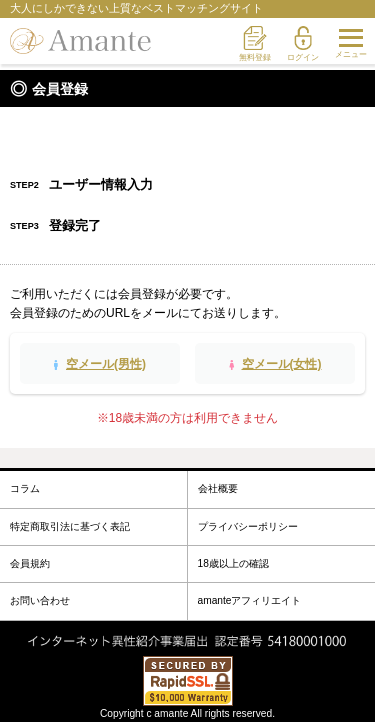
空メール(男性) (106, 364)
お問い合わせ (40, 600)
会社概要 (218, 488)
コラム (25, 488)
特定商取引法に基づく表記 (70, 526)
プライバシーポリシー (248, 526)
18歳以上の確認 (233, 563)
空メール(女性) (282, 364)
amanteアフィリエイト (250, 600)
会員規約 (30, 563)
